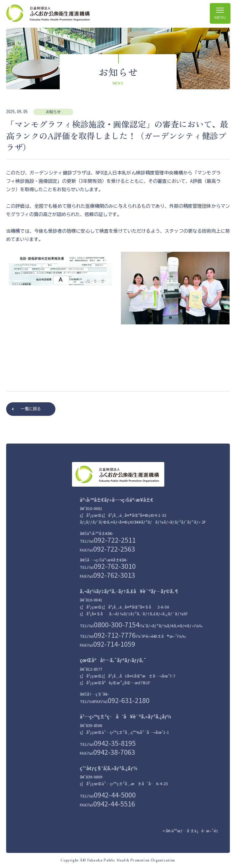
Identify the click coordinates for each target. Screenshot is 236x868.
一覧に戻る (31, 409)
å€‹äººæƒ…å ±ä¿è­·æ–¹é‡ (193, 830)
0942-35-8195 (115, 742)
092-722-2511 (115, 539)
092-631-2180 (129, 700)
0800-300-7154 (117, 624)
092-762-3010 (115, 565)
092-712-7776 (115, 635)
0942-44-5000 (115, 794)
